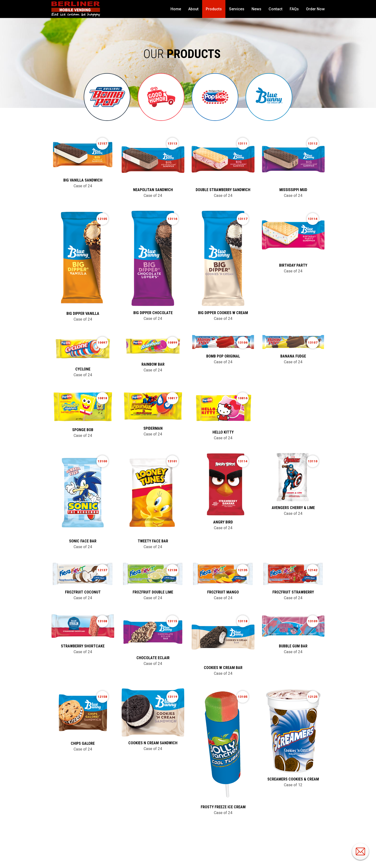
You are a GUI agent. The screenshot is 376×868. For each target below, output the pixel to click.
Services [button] (237, 9)
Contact (276, 9)
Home (176, 9)
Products (214, 9)
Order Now (315, 9)
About (193, 9)
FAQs (294, 9)
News (256, 9)
